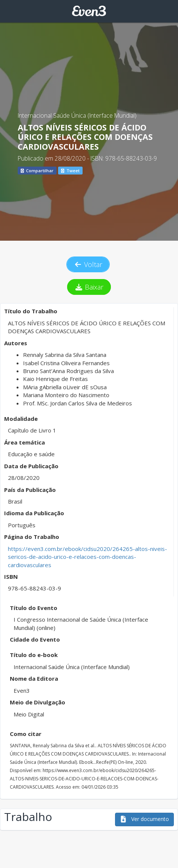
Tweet (70, 171)
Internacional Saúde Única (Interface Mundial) (77, 115)
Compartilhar (37, 171)
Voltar (88, 264)
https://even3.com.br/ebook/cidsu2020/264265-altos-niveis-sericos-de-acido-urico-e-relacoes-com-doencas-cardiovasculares (87, 557)
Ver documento (144, 819)
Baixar (89, 287)
